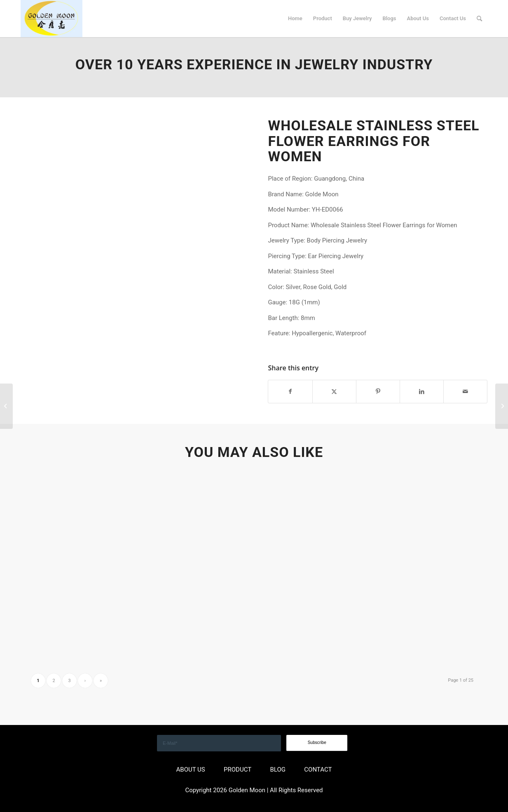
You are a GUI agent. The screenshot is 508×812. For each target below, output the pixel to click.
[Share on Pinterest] (378, 392)
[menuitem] (295, 19)
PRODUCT (238, 770)
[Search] (479, 19)
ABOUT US (191, 770)
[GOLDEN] (52, 19)
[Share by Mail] (465, 392)
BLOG (278, 770)
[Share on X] (334, 392)
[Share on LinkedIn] (422, 392)
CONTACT (318, 770)
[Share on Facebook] (290, 392)
